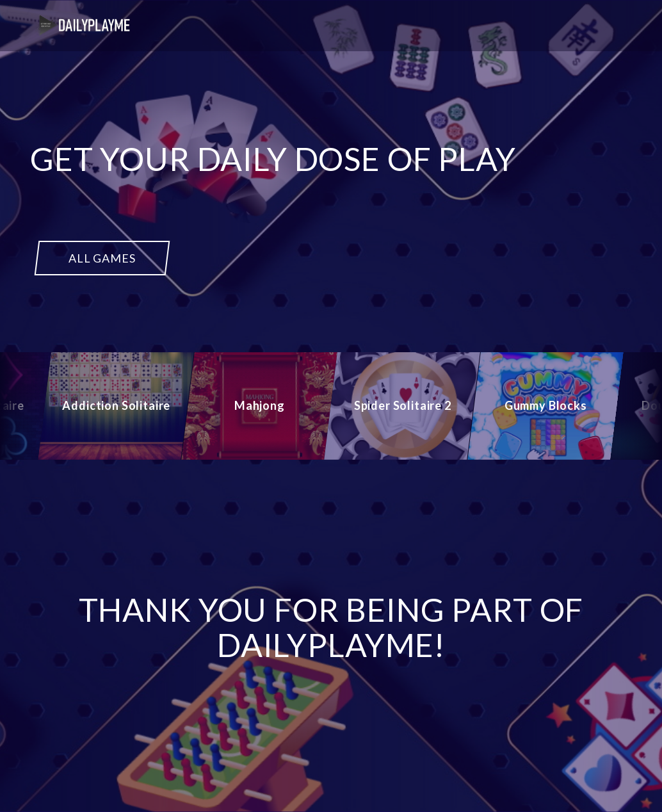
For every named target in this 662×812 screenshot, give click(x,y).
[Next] (640, 406)
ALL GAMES (102, 258)
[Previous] (22, 406)
